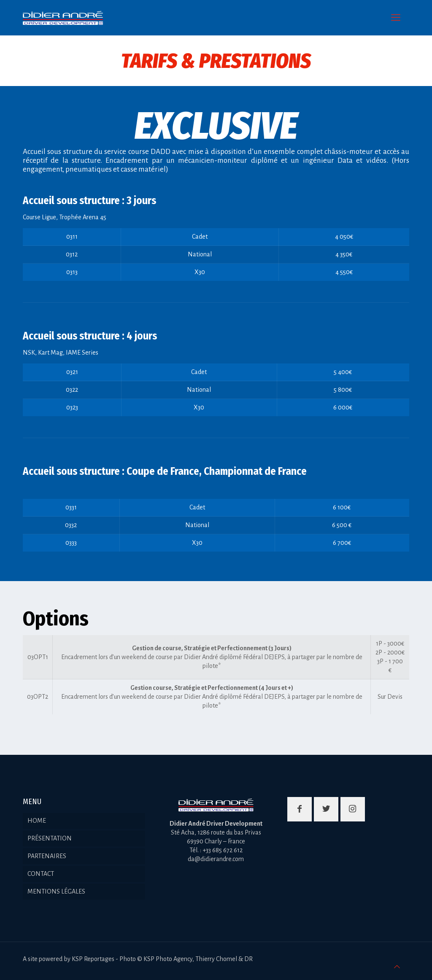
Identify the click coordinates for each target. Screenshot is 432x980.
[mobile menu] (396, 18)
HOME (37, 821)
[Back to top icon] (397, 967)
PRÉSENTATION (50, 838)
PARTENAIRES (47, 856)
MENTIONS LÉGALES (56, 891)
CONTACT (41, 874)
